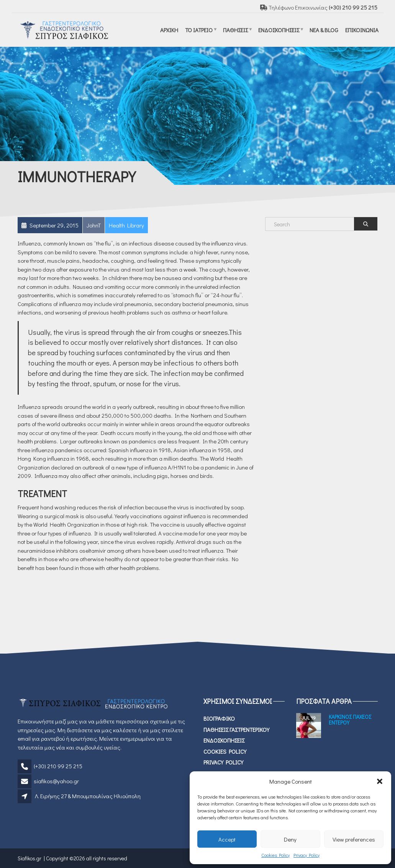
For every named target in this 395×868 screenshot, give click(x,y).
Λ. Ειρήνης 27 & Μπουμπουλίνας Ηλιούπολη (88, 796)
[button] (380, 781)
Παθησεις (235, 30)
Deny (290, 839)
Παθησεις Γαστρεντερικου (236, 730)
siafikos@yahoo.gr (56, 781)
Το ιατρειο (199, 30)
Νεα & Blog (324, 30)
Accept (227, 839)
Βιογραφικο (219, 718)
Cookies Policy (275, 855)
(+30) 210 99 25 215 (58, 766)
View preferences (354, 839)
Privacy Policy (306, 855)
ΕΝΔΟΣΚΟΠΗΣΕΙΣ (279, 30)
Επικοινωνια (362, 30)
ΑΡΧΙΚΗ (169, 30)
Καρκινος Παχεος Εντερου (350, 720)
